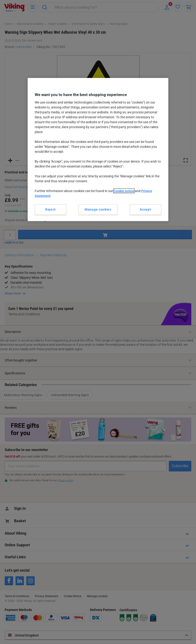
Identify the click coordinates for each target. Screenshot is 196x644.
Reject (51, 209)
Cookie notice (124, 191)
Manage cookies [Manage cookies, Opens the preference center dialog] (98, 209)
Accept (145, 209)
